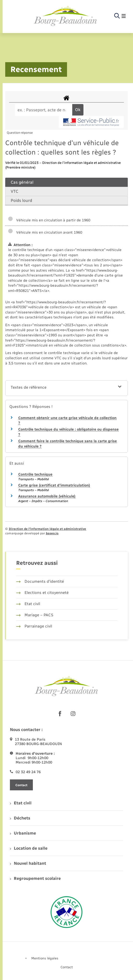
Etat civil (28, 604)
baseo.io (52, 533)
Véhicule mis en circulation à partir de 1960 (49, 220)
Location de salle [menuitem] (29, 848)
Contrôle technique (35, 474)
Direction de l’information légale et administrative (47, 529)
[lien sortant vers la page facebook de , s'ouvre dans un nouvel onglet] (60, 714)
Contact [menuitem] (67, 967)
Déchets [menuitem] (20, 818)
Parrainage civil (34, 626)
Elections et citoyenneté (42, 593)
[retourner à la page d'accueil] (65, 16)
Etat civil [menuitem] (21, 803)
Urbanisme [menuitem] (23, 833)
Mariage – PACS (35, 615)
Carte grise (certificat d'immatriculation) (54, 485)
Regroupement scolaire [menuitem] (35, 878)
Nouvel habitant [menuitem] (28, 863)
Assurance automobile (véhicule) (47, 496)
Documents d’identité (40, 581)
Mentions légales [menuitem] (45, 958)
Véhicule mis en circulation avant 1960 (45, 232)
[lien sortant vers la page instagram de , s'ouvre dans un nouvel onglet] (73, 714)
